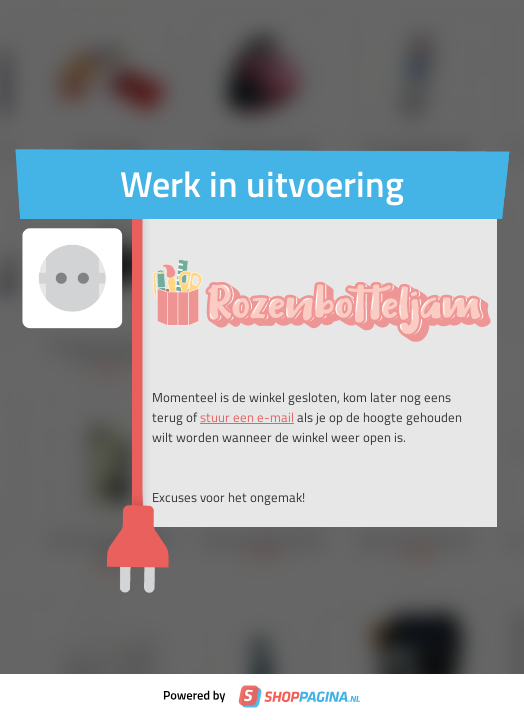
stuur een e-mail (247, 417)
